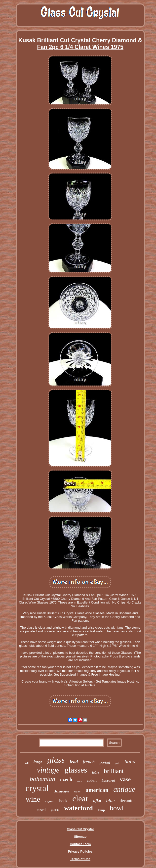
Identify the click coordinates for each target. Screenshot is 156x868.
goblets (55, 810)
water (77, 791)
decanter (127, 801)
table (95, 772)
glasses (76, 770)
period (105, 762)
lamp (101, 810)
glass (56, 760)
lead (74, 762)
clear (80, 799)
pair (117, 763)
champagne (61, 791)
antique (124, 789)
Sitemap (80, 837)
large (38, 762)
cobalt (92, 780)
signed (50, 801)
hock (63, 801)
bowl (117, 808)
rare (80, 781)
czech (66, 780)
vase (125, 779)
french (89, 762)
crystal (37, 788)
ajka (97, 801)
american (97, 790)
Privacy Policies (80, 851)
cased (41, 810)
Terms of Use (80, 859)
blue (110, 800)
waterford (78, 808)
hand (130, 761)
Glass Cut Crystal (80, 829)
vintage (48, 770)
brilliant (114, 771)
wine (33, 799)
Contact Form (80, 844)
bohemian (43, 779)
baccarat (108, 781)
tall (27, 763)
